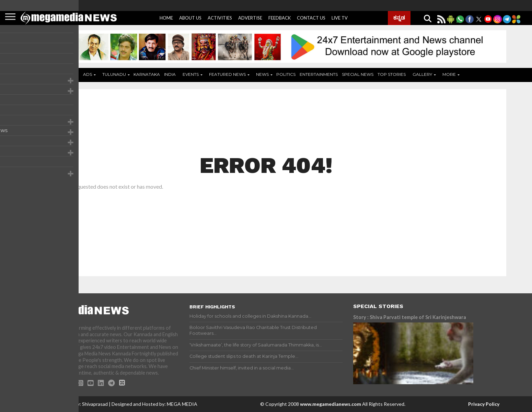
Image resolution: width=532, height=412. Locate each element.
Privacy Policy (484, 404)
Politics (286, 74)
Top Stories (392, 74)
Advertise (250, 18)
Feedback (280, 18)
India (170, 74)
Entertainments (319, 74)
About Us (190, 18)
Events (191, 74)
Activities (220, 18)
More (449, 74)
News (262, 74)
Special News (358, 74)
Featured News (227, 74)
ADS (88, 74)
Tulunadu (114, 74)
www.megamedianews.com (331, 404)
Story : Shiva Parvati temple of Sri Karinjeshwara (410, 317)
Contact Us (311, 18)
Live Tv (340, 18)
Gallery (422, 74)
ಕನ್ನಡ (399, 17)
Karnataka (147, 74)
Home (166, 18)
